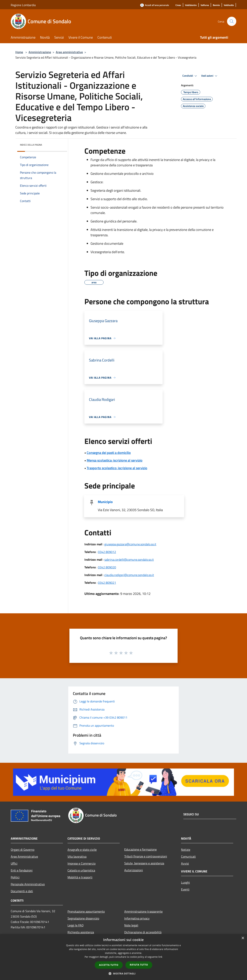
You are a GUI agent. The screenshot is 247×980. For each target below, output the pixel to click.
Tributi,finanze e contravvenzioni (146, 856)
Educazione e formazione (140, 849)
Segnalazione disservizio (83, 918)
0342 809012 (107, 552)
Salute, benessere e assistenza (144, 863)
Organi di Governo (23, 850)
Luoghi (185, 882)
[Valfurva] (205, 5)
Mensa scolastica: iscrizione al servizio (115, 460)
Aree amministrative (69, 52)
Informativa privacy (137, 918)
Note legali (131, 925)
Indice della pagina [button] (31, 145)
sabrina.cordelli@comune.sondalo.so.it (129, 560)
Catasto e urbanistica (81, 870)
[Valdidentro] (191, 5)
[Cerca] (232, 21)
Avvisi (185, 863)
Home (19, 52)
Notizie (186, 850)
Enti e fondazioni (22, 870)
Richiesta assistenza (81, 932)
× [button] (243, 938)
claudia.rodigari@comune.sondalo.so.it (129, 575)
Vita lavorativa (77, 856)
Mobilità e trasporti (80, 877)
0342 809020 (107, 567)
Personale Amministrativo (28, 884)
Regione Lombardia (23, 5)
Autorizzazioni (134, 870)
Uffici (14, 863)
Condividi (190, 76)
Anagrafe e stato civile (82, 850)
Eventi (185, 889)
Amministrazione (40, 52)
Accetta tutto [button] (109, 965)
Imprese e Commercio (82, 863)
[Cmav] (178, 5)
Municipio (105, 502)
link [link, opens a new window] (160, 957)
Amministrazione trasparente (143, 911)
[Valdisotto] (229, 5)
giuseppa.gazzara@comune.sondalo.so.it (130, 544)
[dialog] (123, 957)
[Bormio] (216, 5)
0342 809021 (107, 583)
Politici (15, 877)
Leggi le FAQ (76, 925)
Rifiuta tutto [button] (139, 965)
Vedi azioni (210, 76)
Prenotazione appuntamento (86, 911)
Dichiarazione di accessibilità (143, 932)
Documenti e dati (22, 891)
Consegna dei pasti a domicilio (109, 453)
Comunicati (188, 856)
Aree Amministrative (24, 856)
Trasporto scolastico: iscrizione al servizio (117, 468)
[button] (123, 973)
